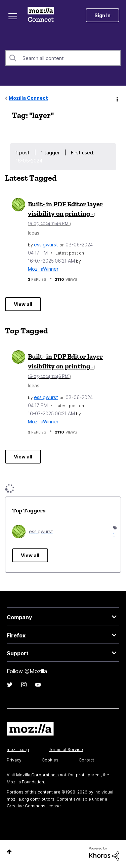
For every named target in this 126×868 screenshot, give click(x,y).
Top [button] (9, 852)
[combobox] (63, 58)
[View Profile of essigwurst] (46, 245)
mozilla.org (18, 750)
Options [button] (117, 98)
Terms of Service (66, 750)
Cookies (50, 760)
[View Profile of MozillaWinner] (43, 269)
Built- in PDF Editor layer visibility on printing (65, 213)
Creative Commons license (34, 806)
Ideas (34, 233)
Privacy (14, 760)
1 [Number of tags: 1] (113, 535)
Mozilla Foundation (25, 782)
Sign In (102, 15)
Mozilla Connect (41, 15)
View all (23, 304)
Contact (86, 760)
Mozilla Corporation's (37, 775)
